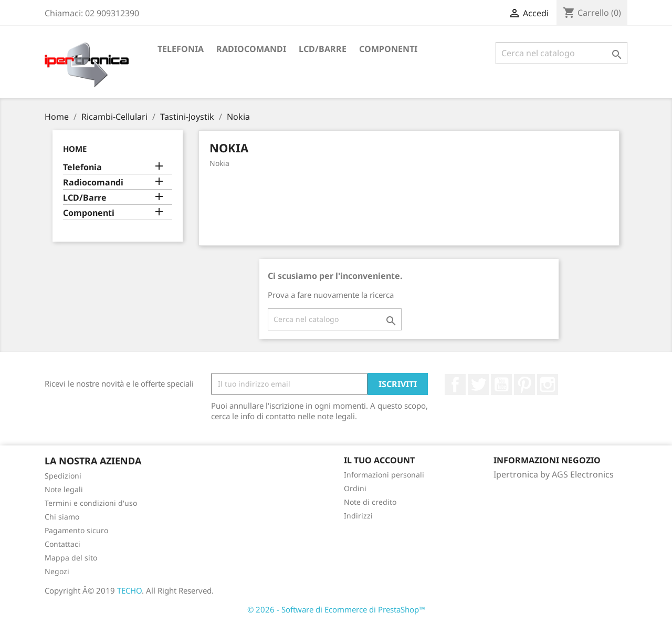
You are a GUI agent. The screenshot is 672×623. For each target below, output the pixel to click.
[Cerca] (561, 53)
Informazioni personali (384, 475)
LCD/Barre (323, 49)
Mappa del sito (71, 558)
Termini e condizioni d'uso (91, 503)
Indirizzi (358, 516)
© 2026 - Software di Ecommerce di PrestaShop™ (336, 609)
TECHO (129, 590)
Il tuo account (379, 460)
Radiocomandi (251, 49)
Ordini (355, 488)
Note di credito (370, 502)
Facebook (455, 385)
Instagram (548, 385)
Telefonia (181, 49)
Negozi (57, 571)
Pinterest (524, 385)
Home (75, 149)
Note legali (64, 489)
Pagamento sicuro (76, 530)
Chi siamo (62, 517)
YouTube (501, 385)
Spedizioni (63, 476)
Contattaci (62, 544)
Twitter (478, 385)
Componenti (388, 49)
